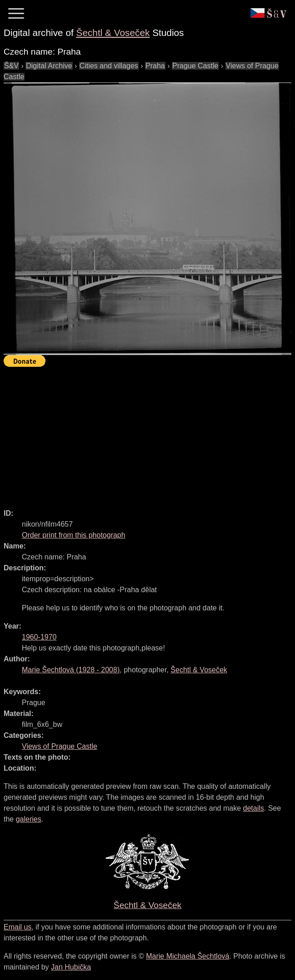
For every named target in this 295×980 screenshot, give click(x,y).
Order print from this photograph (74, 535)
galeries (29, 819)
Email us (17, 927)
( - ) (71, 670)
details (254, 808)
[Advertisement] (149, 434)
